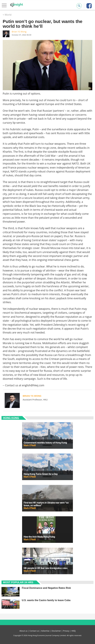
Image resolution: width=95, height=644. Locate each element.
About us (23, 631)
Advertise (45, 631)
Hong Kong (11, 418)
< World (7, 15)
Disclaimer (56, 631)
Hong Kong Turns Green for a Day (41, 474)
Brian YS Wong (19, 32)
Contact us (34, 631)
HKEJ (74, 631)
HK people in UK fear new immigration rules (45, 568)
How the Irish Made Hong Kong (39, 537)
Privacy (66, 631)
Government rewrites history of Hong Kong (45, 443)
